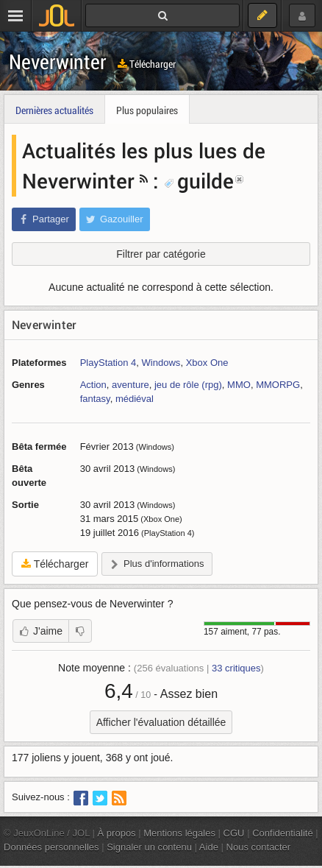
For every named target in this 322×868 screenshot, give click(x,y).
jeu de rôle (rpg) (188, 385)
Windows (161, 363)
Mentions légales (179, 833)
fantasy (95, 399)
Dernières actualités (54, 110)
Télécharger (147, 64)
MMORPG (278, 385)
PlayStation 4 (108, 363)
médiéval (135, 399)
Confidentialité (283, 833)
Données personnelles (51, 847)
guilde (199, 180)
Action (93, 385)
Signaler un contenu (149, 847)
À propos (117, 833)
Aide (209, 847)
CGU (234, 833)
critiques (236, 668)
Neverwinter (58, 61)
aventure (130, 385)
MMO (239, 385)
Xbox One (207, 363)
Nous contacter (259, 847)
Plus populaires (147, 110)
